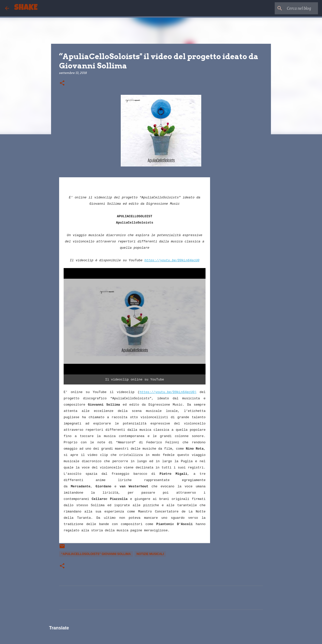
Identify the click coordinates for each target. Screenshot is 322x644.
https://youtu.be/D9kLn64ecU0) (168, 392)
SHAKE (26, 8)
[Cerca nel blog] (292, 8)
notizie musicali (150, 554)
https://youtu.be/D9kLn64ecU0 (172, 260)
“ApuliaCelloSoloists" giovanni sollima (96, 554)
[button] (62, 83)
